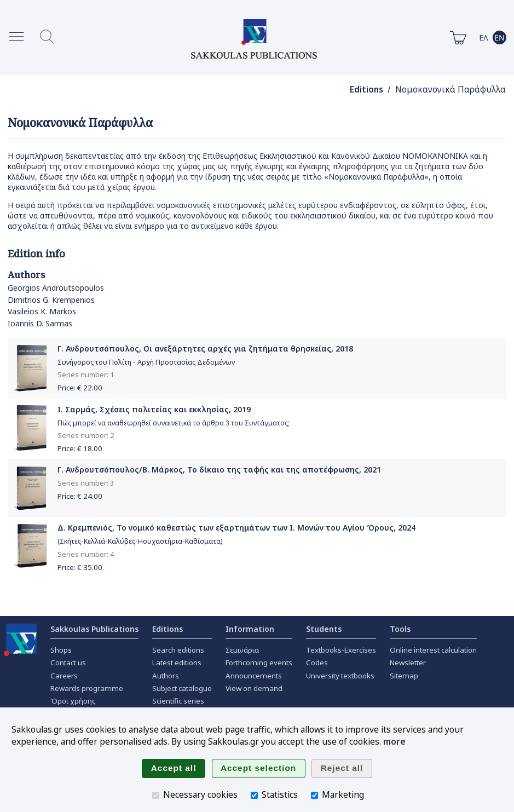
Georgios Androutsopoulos (56, 288)
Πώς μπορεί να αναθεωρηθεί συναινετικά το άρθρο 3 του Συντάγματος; (174, 423)
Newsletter (408, 663)
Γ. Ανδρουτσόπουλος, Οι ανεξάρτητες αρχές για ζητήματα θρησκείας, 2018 (205, 349)
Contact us (68, 663)
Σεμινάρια (242, 650)
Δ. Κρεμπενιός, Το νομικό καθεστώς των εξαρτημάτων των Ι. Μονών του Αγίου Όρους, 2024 (236, 528)
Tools (400, 629)
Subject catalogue (182, 688)
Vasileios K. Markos (42, 311)
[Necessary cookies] (156, 795)
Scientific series (178, 701)
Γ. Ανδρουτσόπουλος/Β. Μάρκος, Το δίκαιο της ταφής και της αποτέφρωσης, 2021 (219, 470)
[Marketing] (314, 795)
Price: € (80, 388)
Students (324, 629)
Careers (64, 676)
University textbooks (340, 676)
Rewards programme (87, 688)
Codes (317, 663)
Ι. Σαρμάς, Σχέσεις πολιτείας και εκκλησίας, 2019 (154, 409)
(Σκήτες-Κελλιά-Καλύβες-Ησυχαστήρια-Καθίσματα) (140, 541)
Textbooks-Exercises (341, 650)
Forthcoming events (259, 663)
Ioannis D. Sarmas (40, 323)
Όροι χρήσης (73, 701)
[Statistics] (254, 795)
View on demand (254, 688)
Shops (61, 650)
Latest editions (177, 663)
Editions (366, 90)
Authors (166, 676)
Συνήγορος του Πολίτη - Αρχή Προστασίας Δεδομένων (146, 362)
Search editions (178, 650)
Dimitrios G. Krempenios (51, 300)
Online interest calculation (433, 650)
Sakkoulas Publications (94, 629)
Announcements (254, 676)
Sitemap (404, 676)
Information (250, 629)
